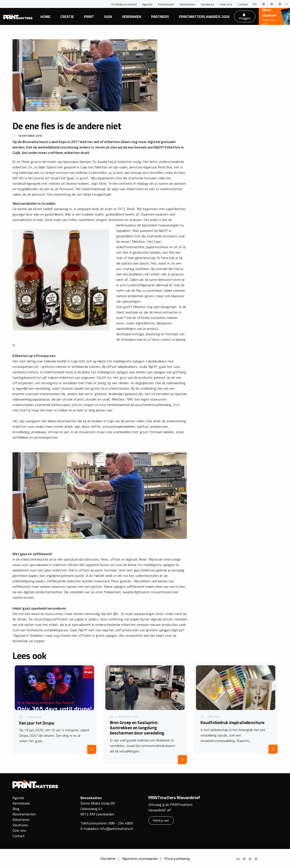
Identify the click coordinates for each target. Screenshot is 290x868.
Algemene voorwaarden (140, 858)
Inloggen (245, 17)
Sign (108, 17)
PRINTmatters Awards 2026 (204, 17)
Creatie (67, 17)
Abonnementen (24, 814)
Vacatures (207, 4)
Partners (160, 17)
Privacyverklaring (177, 858)
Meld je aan (161, 820)
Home (45, 17)
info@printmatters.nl (116, 829)
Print (89, 17)
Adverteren (187, 4)
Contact (243, 4)
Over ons (226, 4)
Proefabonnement (124, 4)
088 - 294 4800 (121, 823)
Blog (16, 809)
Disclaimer (108, 858)
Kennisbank (166, 4)
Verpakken (132, 17)
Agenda (147, 4)
